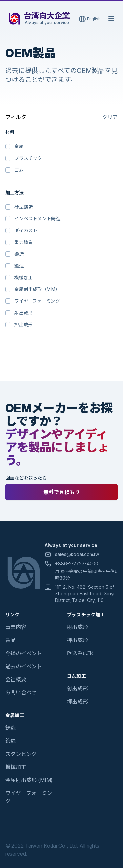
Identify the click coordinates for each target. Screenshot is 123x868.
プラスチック (28, 158)
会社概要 (16, 679)
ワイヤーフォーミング (37, 301)
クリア (110, 117)
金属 (19, 146)
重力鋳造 (24, 242)
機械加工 (24, 277)
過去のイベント (24, 666)
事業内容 (16, 627)
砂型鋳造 (24, 207)
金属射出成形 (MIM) (29, 780)
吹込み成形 (80, 653)
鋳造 (10, 728)
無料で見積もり (62, 492)
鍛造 (19, 254)
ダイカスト (26, 230)
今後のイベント (24, 653)
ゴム (19, 170)
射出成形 (24, 313)
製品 (10, 640)
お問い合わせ (21, 692)
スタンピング (21, 754)
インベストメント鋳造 (37, 219)
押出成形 (24, 324)
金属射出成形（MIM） (37, 289)
